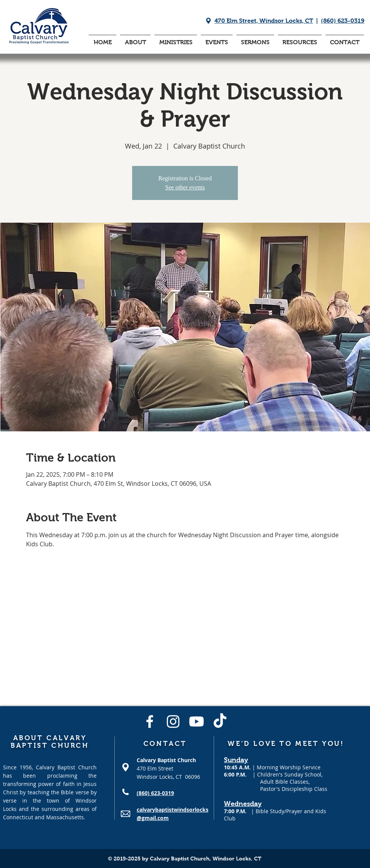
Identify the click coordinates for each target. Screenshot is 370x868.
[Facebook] (150, 722)
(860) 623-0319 (343, 21)
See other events (185, 187)
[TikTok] (220, 722)
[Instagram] (173, 722)
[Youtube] (197, 722)
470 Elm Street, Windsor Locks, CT (264, 21)
